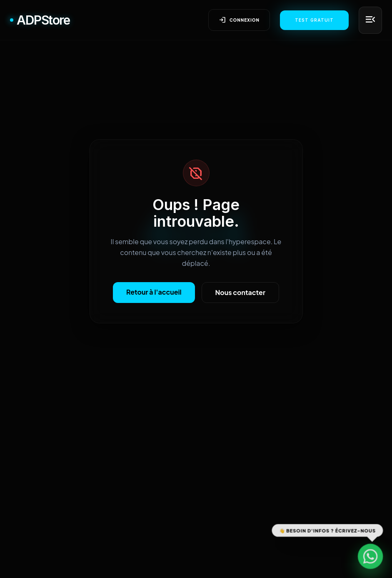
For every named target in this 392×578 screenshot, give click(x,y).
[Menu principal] (370, 20)
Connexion (239, 20)
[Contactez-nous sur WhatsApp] (370, 556)
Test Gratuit (314, 20)
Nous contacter (240, 292)
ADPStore (40, 20)
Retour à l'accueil (154, 292)
